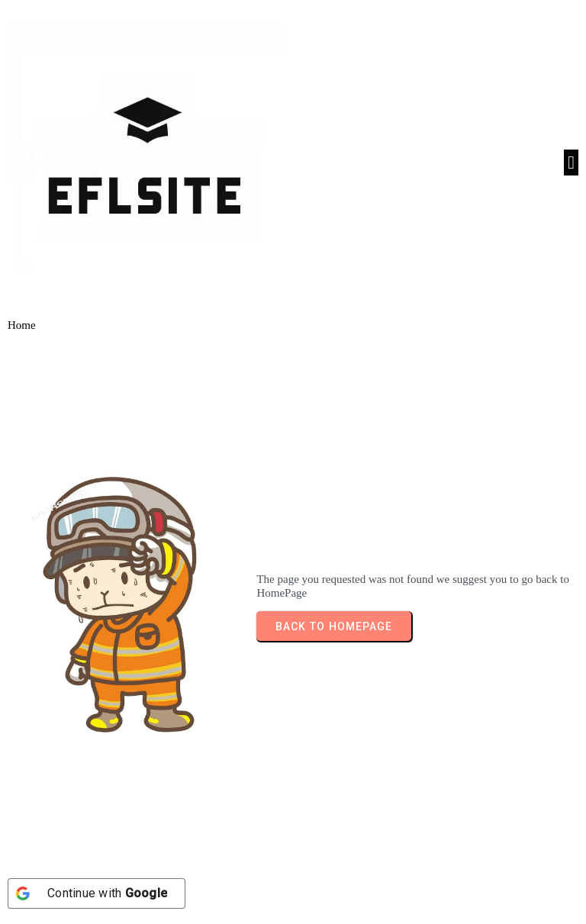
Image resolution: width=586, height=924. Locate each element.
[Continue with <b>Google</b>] (97, 893)
